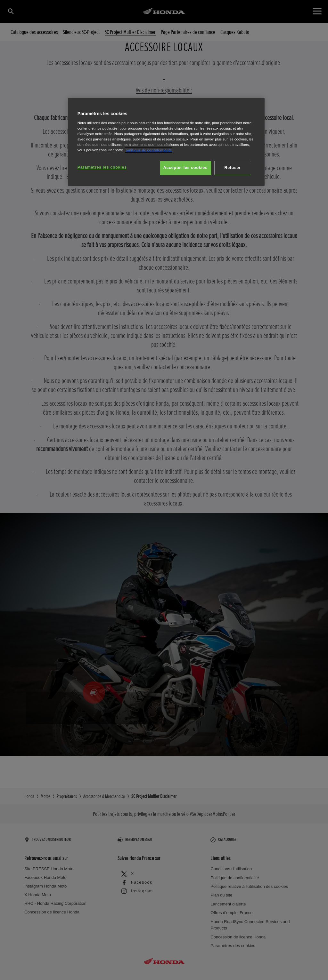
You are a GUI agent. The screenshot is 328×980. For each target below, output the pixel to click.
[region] (166, 142)
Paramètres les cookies (102, 167)
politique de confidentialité (149, 150)
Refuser (232, 168)
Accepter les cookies (185, 168)
